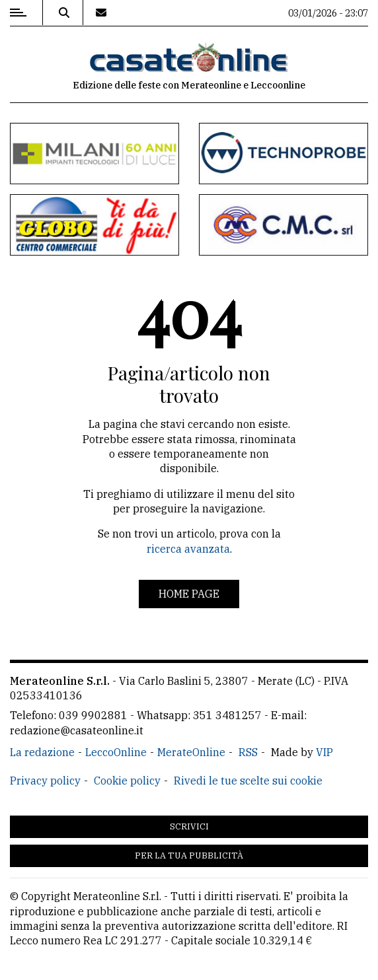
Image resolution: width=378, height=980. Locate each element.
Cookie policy (127, 781)
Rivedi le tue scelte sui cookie (248, 781)
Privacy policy (45, 781)
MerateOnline (191, 752)
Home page (189, 594)
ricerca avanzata (188, 549)
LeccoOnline (116, 752)
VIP (324, 752)
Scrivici (189, 826)
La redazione (42, 752)
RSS (248, 752)
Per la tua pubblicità (189, 856)
